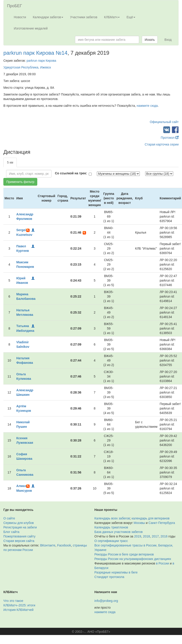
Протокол (170, 138)
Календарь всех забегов (112, 518)
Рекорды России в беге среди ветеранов (124, 554)
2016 (164, 536)
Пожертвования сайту (19, 536)
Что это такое (13, 601)
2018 (146, 536)
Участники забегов (84, 17)
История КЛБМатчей (18, 610)
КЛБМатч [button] (112, 17)
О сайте (9, 518)
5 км (10, 162)
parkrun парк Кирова (41, 61)
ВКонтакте (48, 545)
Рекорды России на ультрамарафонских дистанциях (133, 559)
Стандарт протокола (109, 577)
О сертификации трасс (111, 541)
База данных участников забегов (119, 532)
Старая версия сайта (19, 541)
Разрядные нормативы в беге (116, 572)
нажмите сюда (147, 106)
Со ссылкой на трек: (71, 173)
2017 (155, 536)
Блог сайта (11, 532)
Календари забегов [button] (48, 17)
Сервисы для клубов (19, 523)
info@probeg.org (106, 601)
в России (162, 563)
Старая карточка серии (162, 144)
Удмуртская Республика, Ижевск (27, 67)
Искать (150, 40)
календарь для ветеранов (151, 518)
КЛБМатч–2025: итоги (19, 605)
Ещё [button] (131, 17)
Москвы (139, 523)
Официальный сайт (164, 122)
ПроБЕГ (15, 6)
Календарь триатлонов (111, 527)
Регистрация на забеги (20, 527)
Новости (20, 17)
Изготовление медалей (31, 28)
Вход (168, 40)
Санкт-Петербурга (162, 523)
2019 (138, 536)
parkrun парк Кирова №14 (35, 53)
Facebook (64, 545)
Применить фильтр (20, 182)
